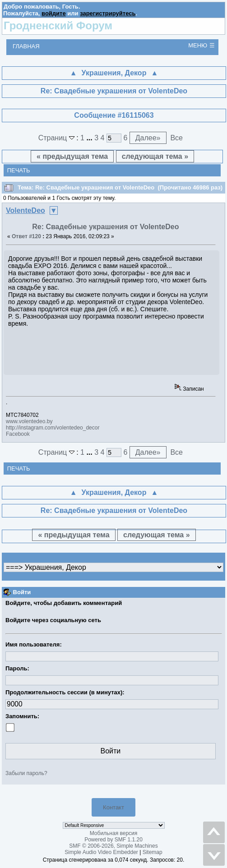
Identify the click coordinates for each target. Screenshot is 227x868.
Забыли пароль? (26, 773)
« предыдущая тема (72, 156)
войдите (54, 13)
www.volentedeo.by (29, 421)
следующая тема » (155, 156)
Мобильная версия (114, 833)
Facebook (18, 434)
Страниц (58, 138)
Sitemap (153, 852)
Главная (26, 46)
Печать (19, 170)
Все (176, 138)
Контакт (113, 807)
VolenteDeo (25, 210)
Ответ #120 (26, 236)
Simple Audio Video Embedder (101, 852)
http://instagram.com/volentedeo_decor (53, 428)
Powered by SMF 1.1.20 (113, 840)
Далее (148, 138)
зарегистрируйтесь (108, 13)
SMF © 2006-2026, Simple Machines (113, 846)
